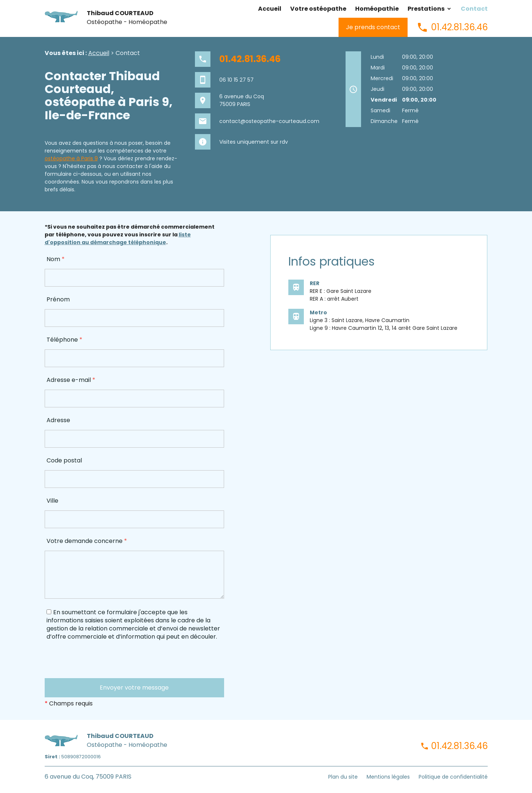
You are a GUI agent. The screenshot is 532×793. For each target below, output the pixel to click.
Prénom (58, 299)
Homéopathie (377, 9)
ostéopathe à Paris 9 (71, 158)
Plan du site (343, 777)
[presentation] (101, 664)
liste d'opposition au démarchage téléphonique (118, 238)
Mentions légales (388, 777)
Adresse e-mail (71, 380)
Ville (52, 501)
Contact (474, 9)
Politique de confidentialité (453, 777)
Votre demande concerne (87, 541)
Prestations (426, 9)
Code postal (64, 460)
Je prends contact (373, 27)
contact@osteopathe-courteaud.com (269, 121)
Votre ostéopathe (318, 9)
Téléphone (64, 340)
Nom (56, 259)
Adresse (58, 420)
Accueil (270, 9)
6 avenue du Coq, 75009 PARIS (88, 777)
